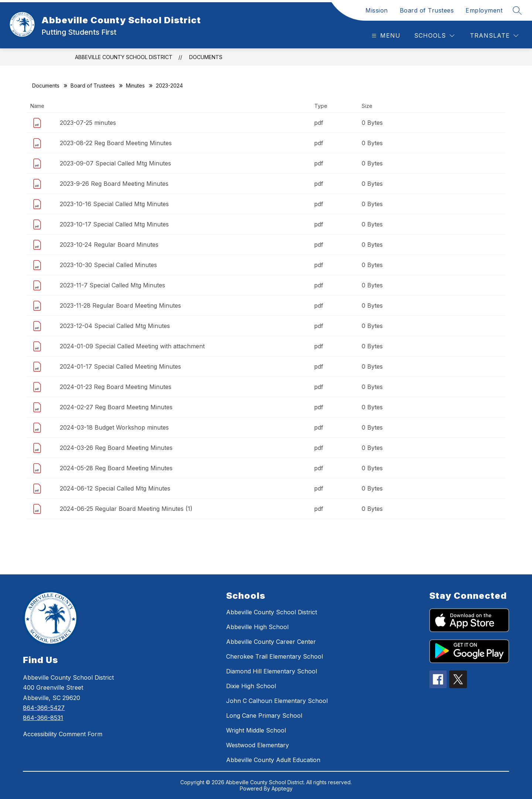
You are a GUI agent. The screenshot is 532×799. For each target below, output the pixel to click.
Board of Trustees (427, 10)
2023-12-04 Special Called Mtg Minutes (115, 326)
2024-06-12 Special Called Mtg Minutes (115, 488)
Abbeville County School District (124, 57)
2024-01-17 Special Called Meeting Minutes (120, 366)
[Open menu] (385, 36)
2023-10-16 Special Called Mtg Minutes (114, 204)
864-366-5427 (44, 708)
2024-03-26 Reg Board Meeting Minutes (116, 448)
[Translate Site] (494, 36)
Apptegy (282, 788)
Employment (484, 10)
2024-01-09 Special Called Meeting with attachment (132, 346)
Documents (206, 57)
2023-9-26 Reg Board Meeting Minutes (114, 184)
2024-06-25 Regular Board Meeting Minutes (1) (126, 509)
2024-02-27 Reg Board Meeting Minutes (116, 407)
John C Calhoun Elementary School (277, 701)
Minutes (135, 86)
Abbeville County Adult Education (273, 760)
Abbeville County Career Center (271, 642)
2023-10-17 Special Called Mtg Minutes (114, 224)
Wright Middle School (256, 730)
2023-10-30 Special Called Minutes (108, 265)
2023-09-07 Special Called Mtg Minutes (115, 163)
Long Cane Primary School (264, 716)
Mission (377, 10)
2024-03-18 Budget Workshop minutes (114, 427)
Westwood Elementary (258, 745)
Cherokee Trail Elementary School (274, 656)
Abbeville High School (257, 627)
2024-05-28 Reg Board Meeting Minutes (116, 468)
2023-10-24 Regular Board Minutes (109, 245)
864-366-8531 (43, 718)
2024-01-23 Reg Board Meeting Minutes (116, 387)
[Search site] (517, 10)
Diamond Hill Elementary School (272, 671)
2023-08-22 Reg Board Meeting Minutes (116, 143)
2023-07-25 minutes (88, 123)
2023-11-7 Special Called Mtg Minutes (112, 285)
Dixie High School (251, 686)
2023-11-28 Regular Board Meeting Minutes (120, 305)
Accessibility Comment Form (63, 734)
